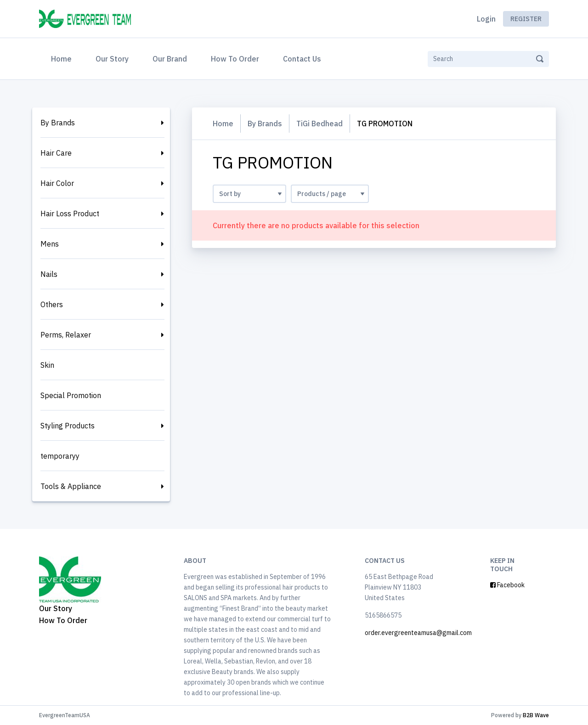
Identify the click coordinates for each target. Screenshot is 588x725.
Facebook (507, 585)
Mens (50, 244)
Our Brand (170, 59)
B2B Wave (536, 715)
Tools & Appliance (71, 486)
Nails (49, 274)
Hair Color (57, 183)
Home (63, 58)
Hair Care (56, 153)
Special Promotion (71, 395)
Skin (47, 365)
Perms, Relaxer (66, 335)
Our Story (112, 59)
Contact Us (302, 59)
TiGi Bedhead (319, 124)
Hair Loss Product (70, 214)
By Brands (58, 123)
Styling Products (68, 426)
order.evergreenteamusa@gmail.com (418, 633)
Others (52, 304)
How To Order (235, 59)
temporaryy (60, 456)
